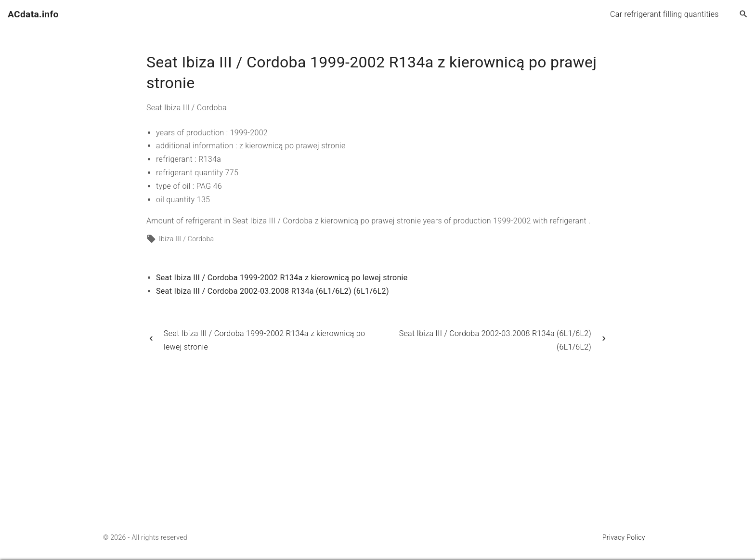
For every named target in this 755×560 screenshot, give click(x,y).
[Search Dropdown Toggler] (744, 14)
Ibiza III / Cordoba (186, 239)
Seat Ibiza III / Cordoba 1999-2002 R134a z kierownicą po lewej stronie (282, 278)
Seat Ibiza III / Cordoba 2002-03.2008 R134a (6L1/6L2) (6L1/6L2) (273, 291)
